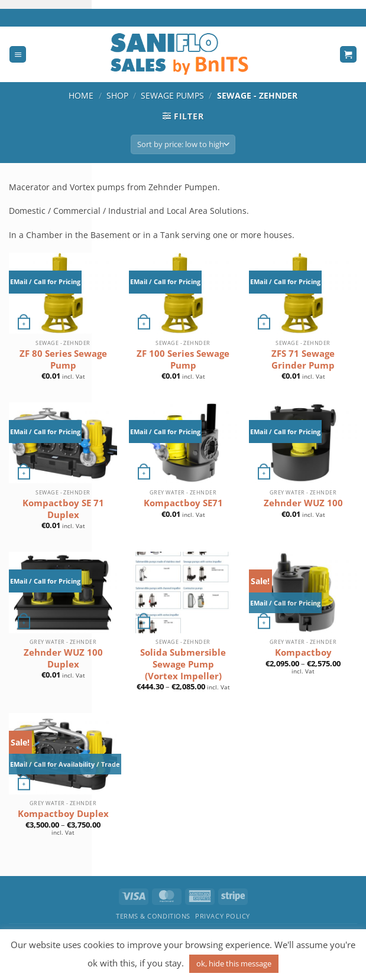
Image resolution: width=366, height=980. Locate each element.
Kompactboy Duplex (63, 814)
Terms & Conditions (153, 916)
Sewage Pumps (172, 95)
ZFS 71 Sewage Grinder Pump (303, 359)
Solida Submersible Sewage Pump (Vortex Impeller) (183, 664)
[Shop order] (183, 144)
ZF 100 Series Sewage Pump (183, 359)
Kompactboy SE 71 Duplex (63, 509)
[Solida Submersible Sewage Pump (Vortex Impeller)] (183, 592)
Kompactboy (303, 652)
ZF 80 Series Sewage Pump (63, 359)
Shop (117, 95)
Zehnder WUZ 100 (303, 503)
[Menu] (18, 55)
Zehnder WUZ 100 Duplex (63, 658)
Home (81, 95)
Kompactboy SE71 (183, 503)
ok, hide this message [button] (234, 963)
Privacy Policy (223, 916)
